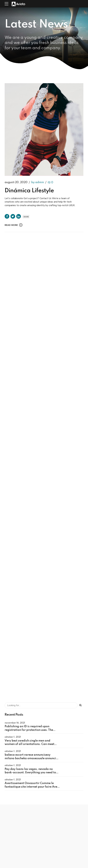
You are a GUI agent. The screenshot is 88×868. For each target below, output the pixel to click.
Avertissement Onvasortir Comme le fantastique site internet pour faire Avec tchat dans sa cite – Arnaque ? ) (32, 787)
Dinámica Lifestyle (29, 191)
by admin (38, 183)
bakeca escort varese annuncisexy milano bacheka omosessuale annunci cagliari (30, 759)
